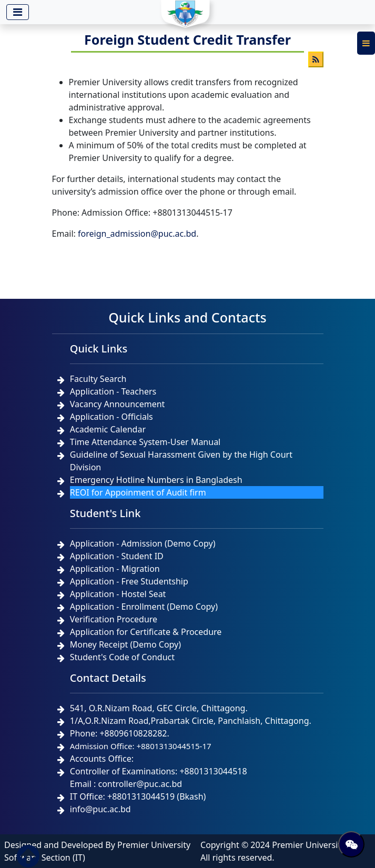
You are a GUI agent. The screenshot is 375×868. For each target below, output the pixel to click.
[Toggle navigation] (18, 12)
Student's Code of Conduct (122, 657)
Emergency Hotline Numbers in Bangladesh (156, 480)
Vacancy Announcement (118, 404)
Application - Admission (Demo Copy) (143, 543)
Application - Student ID (117, 556)
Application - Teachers (113, 391)
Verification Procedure (114, 619)
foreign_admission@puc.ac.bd (137, 234)
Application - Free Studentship (129, 581)
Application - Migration (115, 569)
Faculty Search (98, 379)
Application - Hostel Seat (118, 594)
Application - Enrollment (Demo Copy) (144, 607)
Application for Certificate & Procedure (146, 632)
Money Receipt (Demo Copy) (125, 644)
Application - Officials (112, 417)
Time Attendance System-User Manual (145, 442)
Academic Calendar (108, 429)
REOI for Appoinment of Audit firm (138, 492)
